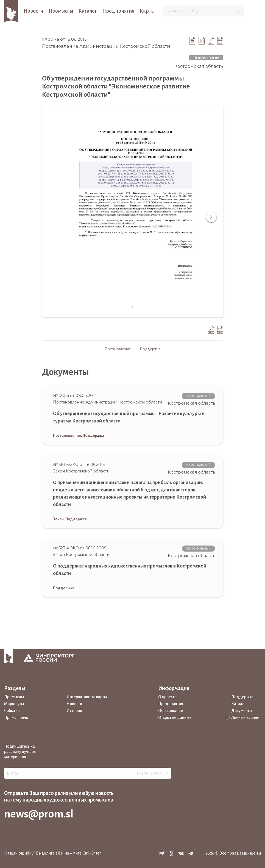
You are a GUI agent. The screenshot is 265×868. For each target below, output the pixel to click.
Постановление (118, 349)
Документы (242, 711)
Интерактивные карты (87, 697)
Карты (147, 11)
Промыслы (61, 11)
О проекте (167, 697)
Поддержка (150, 349)
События (12, 711)
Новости (33, 11)
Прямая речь (16, 717)
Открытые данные (175, 717)
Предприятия (118, 11)
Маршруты (14, 704)
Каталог (88, 11)
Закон (58, 519)
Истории (74, 711)
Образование (171, 711)
